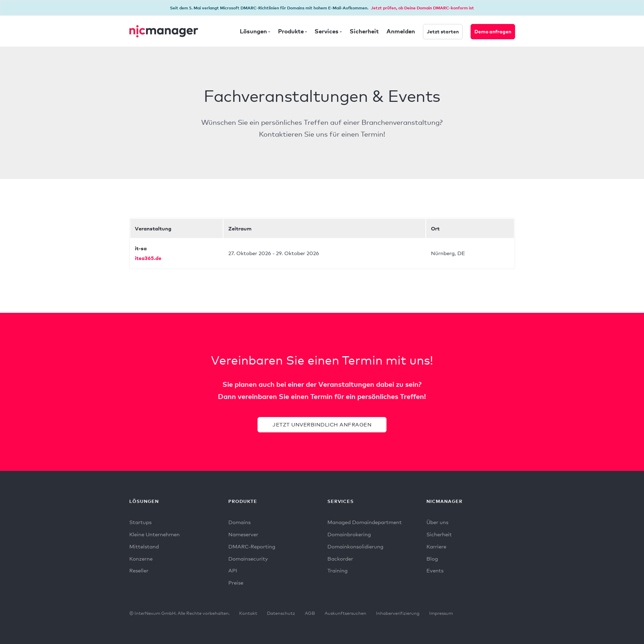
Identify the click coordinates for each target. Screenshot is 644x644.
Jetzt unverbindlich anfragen (322, 424)
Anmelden (401, 31)
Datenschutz (281, 613)
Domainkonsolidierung (355, 546)
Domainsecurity (248, 559)
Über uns (437, 522)
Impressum (441, 613)
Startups (140, 522)
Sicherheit (364, 31)
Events (435, 570)
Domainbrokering (349, 534)
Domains (239, 522)
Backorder (340, 559)
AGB (310, 613)
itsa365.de (148, 258)
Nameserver (243, 534)
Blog (432, 559)
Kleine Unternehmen (154, 534)
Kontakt (248, 613)
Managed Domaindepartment (365, 522)
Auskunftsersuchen (345, 613)
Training (337, 570)
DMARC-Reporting (252, 546)
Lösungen (253, 31)
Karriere (436, 546)
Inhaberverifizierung (398, 613)
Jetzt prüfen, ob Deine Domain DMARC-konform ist (422, 8)
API (233, 570)
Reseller (139, 570)
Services (327, 31)
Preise (236, 582)
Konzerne (141, 559)
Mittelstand (144, 546)
